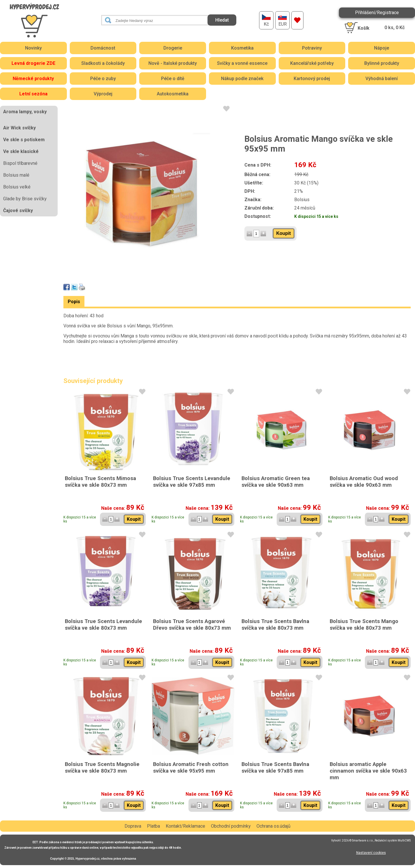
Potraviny (312, 48)
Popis (74, 302)
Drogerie (173, 48)
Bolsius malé (16, 175)
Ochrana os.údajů (273, 826)
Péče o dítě (173, 79)
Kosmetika (242, 48)
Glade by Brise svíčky (25, 199)
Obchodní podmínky (231, 826)
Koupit (284, 233)
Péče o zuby (103, 79)
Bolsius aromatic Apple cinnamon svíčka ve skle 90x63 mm (368, 771)
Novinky (33, 48)
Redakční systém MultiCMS (393, 840)
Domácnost (103, 48)
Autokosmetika (173, 94)
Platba (153, 826)
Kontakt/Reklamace (185, 826)
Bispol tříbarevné (20, 163)
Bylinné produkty (382, 63)
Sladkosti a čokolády (103, 63)
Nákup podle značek (242, 79)
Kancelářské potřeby (312, 63)
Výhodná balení (382, 79)
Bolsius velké (17, 187)
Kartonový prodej (312, 79)
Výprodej (103, 94)
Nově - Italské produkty (173, 63)
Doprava (133, 826)
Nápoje (382, 48)
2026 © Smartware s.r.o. (358, 840)
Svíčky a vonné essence (242, 63)
